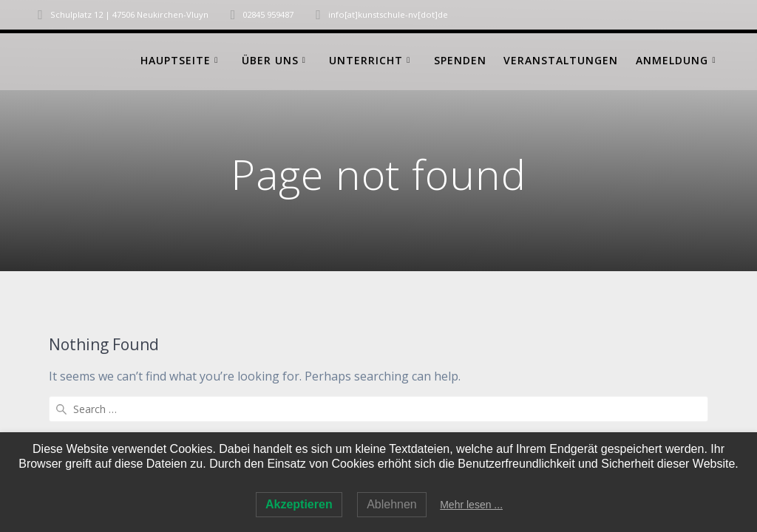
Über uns (270, 60)
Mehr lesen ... (471, 505)
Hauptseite (176, 60)
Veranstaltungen (561, 60)
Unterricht (366, 60)
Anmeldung (672, 60)
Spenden (460, 60)
